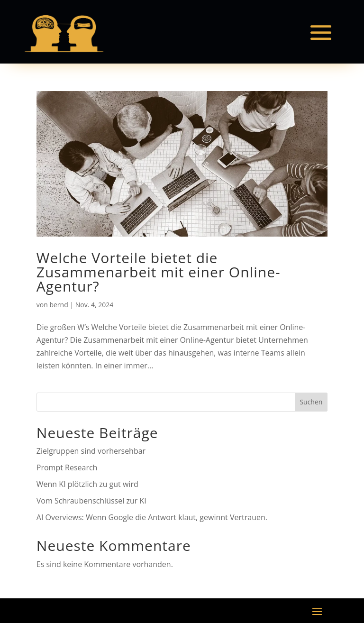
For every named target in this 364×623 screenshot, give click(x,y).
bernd (59, 305)
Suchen (311, 402)
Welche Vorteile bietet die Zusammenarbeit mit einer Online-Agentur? (159, 272)
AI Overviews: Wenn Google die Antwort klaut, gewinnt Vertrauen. (152, 517)
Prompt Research (67, 467)
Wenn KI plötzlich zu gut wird (87, 484)
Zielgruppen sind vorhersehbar (91, 451)
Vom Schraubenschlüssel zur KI (91, 501)
